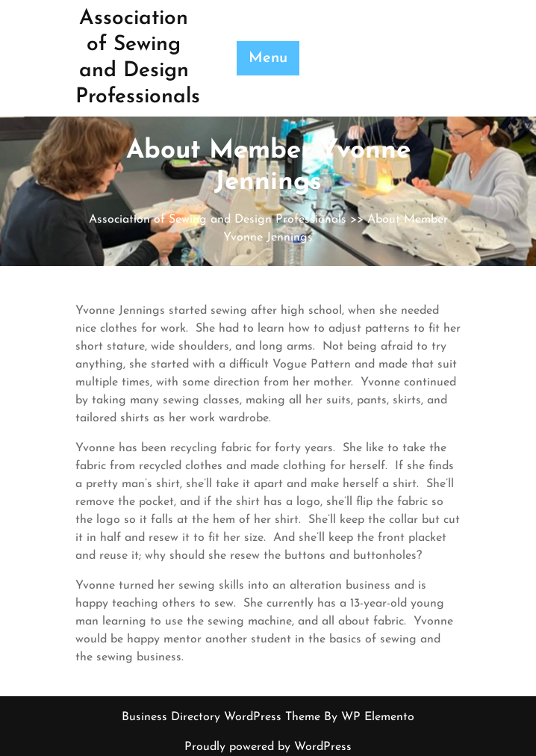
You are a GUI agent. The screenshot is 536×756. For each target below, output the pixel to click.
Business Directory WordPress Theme (223, 717)
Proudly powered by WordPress (268, 747)
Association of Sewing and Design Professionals (218, 220)
